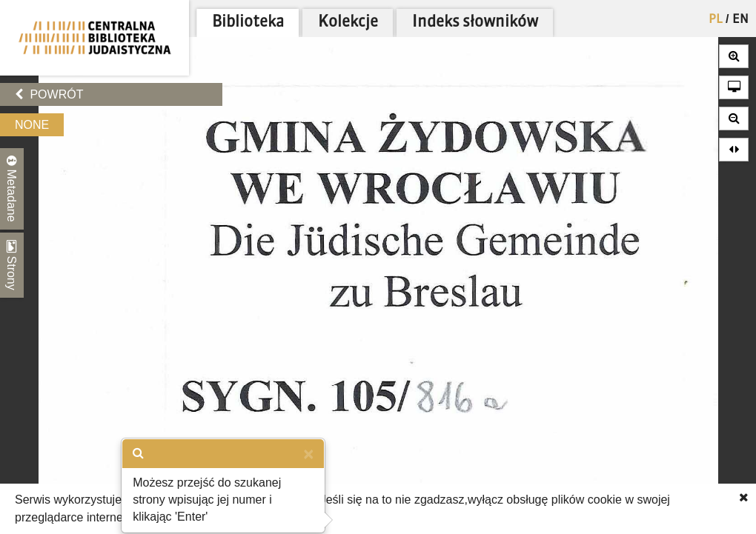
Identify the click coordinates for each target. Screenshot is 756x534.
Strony (12, 265)
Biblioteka (248, 23)
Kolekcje (348, 23)
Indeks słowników (475, 23)
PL (716, 20)
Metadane (12, 189)
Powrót (49, 94)
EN (740, 20)
